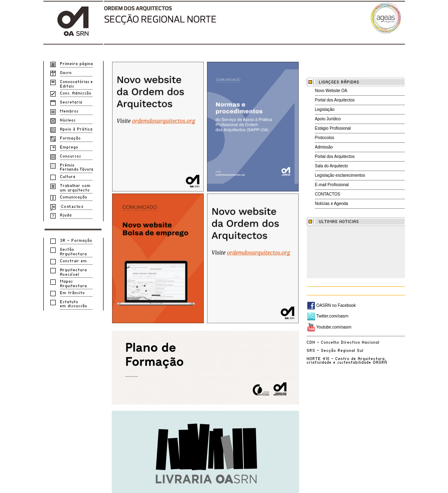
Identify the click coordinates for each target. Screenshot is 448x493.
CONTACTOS (328, 194)
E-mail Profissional (332, 185)
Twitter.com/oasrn (328, 316)
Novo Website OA (331, 91)
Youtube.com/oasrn (329, 327)
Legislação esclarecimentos (340, 175)
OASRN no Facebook (331, 305)
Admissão (324, 147)
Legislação (325, 109)
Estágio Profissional (333, 128)
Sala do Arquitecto (332, 166)
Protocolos (325, 138)
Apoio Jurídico (328, 119)
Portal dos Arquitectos (335, 100)
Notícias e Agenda (332, 204)
